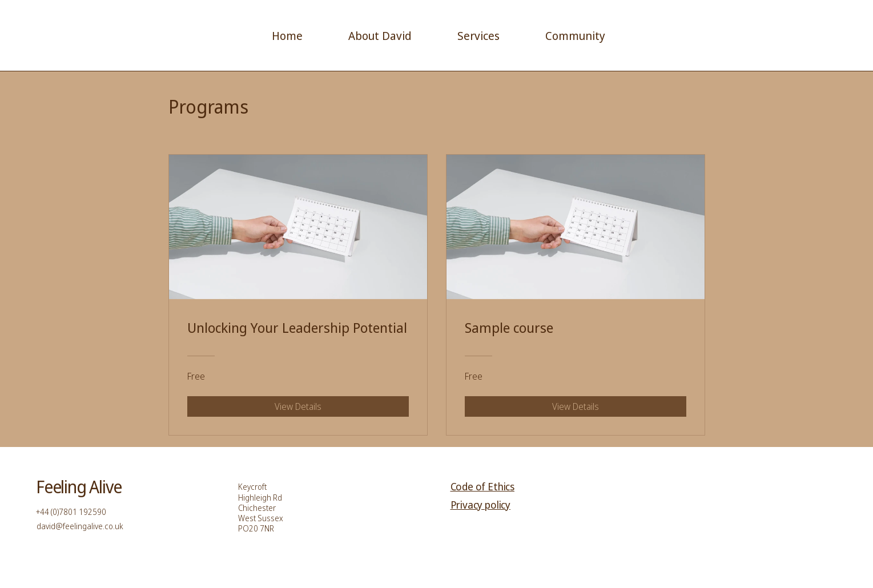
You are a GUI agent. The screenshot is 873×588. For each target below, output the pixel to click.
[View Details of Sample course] (576, 406)
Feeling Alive (79, 487)
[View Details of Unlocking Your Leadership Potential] (298, 406)
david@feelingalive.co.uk (80, 526)
